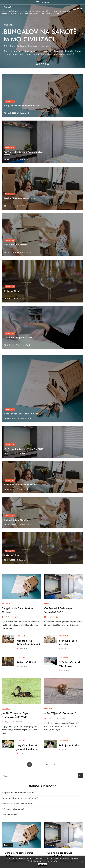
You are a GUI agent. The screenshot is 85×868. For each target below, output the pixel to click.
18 (48, 764)
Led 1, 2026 (11, 159)
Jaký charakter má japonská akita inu (28, 748)
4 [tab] (44, 64)
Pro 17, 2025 (11, 252)
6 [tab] (48, 64)
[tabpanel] (42, 34)
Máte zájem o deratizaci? (60, 713)
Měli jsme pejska (69, 746)
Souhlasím (42, 864)
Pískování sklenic (13, 555)
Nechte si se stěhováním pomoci (20, 485)
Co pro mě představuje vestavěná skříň (24, 152)
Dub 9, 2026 (11, 46)
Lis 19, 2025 (11, 299)
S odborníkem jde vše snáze (70, 664)
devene (23, 46)
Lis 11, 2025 (10, 345)
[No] (82, 862)
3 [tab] (41, 64)
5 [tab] (46, 64)
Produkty (8, 25)
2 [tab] (39, 64)
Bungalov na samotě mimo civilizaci (40, 35)
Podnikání (10, 194)
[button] (78, 9)
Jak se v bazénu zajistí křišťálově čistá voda (16, 715)
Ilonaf (7, 7)
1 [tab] (37, 64)
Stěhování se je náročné (16, 520)
